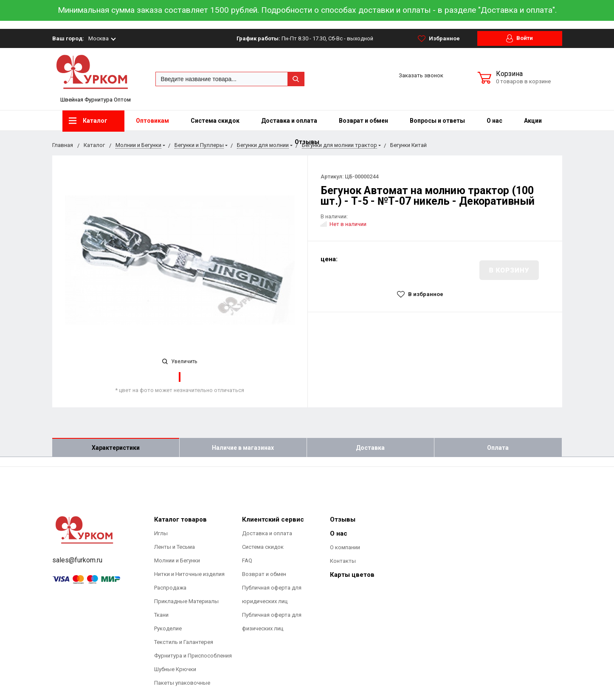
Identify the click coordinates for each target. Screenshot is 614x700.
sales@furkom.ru (77, 560)
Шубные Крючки (175, 669)
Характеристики (116, 448)
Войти (520, 38)
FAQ (247, 560)
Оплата (498, 448)
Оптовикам (152, 121)
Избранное (439, 39)
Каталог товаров (180, 519)
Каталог (88, 121)
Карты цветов (352, 575)
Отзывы (343, 519)
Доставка (370, 448)
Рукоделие (168, 628)
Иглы (161, 533)
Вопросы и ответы (437, 121)
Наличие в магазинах (243, 448)
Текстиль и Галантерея (184, 642)
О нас (494, 121)
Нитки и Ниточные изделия (189, 574)
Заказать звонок (421, 75)
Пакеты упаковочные (182, 683)
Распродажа (170, 588)
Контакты (343, 561)
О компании (345, 547)
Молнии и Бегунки (177, 560)
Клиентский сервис (273, 519)
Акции (533, 121)
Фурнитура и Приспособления (193, 656)
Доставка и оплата (289, 121)
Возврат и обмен (363, 121)
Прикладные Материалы (186, 601)
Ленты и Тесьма (175, 547)
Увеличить (180, 361)
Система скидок (215, 121)
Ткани (161, 615)
